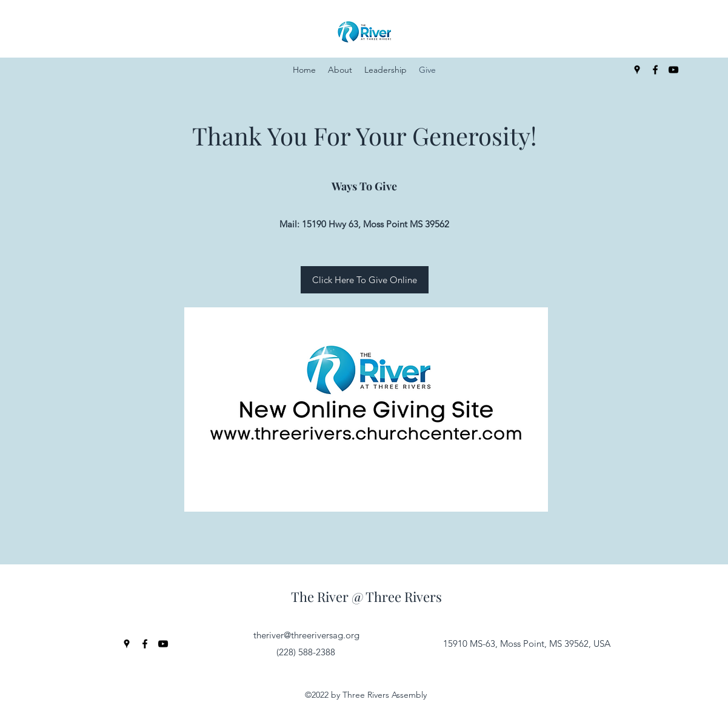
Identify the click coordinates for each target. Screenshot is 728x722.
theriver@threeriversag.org (306, 635)
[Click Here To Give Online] (365, 280)
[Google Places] (637, 70)
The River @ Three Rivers (366, 597)
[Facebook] (655, 70)
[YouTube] (673, 70)
